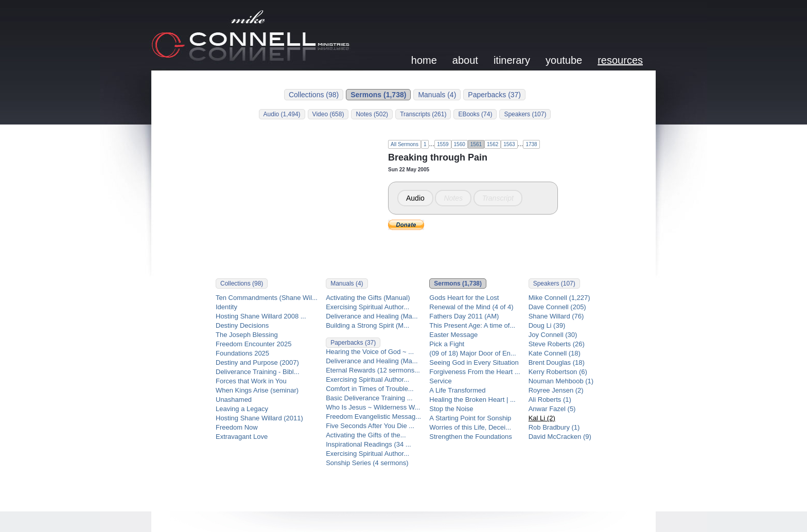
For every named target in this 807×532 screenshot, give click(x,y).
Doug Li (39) (547, 325)
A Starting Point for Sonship (470, 418)
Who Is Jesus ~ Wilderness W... (373, 407)
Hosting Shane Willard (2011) (259, 418)
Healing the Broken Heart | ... (472, 400)
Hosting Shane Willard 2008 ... (261, 316)
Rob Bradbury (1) (554, 427)
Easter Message (453, 335)
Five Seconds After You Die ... (370, 426)
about (465, 60)
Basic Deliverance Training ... (369, 398)
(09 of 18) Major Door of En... (472, 353)
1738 (531, 144)
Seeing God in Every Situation (474, 362)
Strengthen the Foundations (470, 437)
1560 (460, 144)
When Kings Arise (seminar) (257, 390)
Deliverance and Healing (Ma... (372, 316)
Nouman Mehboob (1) (561, 381)
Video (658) (328, 114)
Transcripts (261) (423, 114)
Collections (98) (314, 95)
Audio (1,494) (282, 114)
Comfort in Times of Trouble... (370, 389)
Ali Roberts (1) (550, 400)
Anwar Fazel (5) (552, 409)
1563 (509, 144)
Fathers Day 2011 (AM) (464, 316)
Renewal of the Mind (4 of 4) (471, 307)
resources (620, 60)
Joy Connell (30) (553, 335)
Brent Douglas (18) (557, 362)
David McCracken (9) (560, 437)
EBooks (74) (475, 114)
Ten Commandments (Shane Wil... (267, 298)
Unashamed (234, 400)
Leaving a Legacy (242, 409)
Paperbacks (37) (494, 95)
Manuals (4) (437, 95)
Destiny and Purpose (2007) (257, 362)
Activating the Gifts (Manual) (368, 298)
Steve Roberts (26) (557, 344)
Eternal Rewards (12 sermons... (373, 370)
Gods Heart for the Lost (464, 298)
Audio (415, 198)
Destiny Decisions (242, 325)
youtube (564, 60)
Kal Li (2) (542, 418)
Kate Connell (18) (555, 353)
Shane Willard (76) (556, 316)
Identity (226, 307)
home (424, 60)
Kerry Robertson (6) (558, 372)
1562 (493, 144)
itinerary (512, 60)
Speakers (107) (525, 114)
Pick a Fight (447, 344)
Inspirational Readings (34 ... (368, 444)
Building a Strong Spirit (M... (367, 325)
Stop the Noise (451, 409)
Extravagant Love (242, 437)
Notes (453, 198)
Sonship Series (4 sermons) (367, 463)
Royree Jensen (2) (556, 390)
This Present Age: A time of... (472, 325)
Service (440, 381)
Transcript (498, 198)
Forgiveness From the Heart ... (475, 372)
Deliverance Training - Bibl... (258, 372)
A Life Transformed (457, 390)
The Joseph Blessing (247, 335)
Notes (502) (372, 114)
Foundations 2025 (242, 353)
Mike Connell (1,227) (559, 298)
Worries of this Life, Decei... (470, 427)
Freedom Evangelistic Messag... (373, 416)
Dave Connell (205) (557, 307)
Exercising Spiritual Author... (367, 307)
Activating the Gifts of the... (366, 435)
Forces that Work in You (251, 381)
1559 (443, 144)
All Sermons (405, 144)
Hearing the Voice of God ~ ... (370, 352)
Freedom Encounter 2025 (253, 344)
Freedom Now (237, 427)
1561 (476, 144)
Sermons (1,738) (378, 95)
